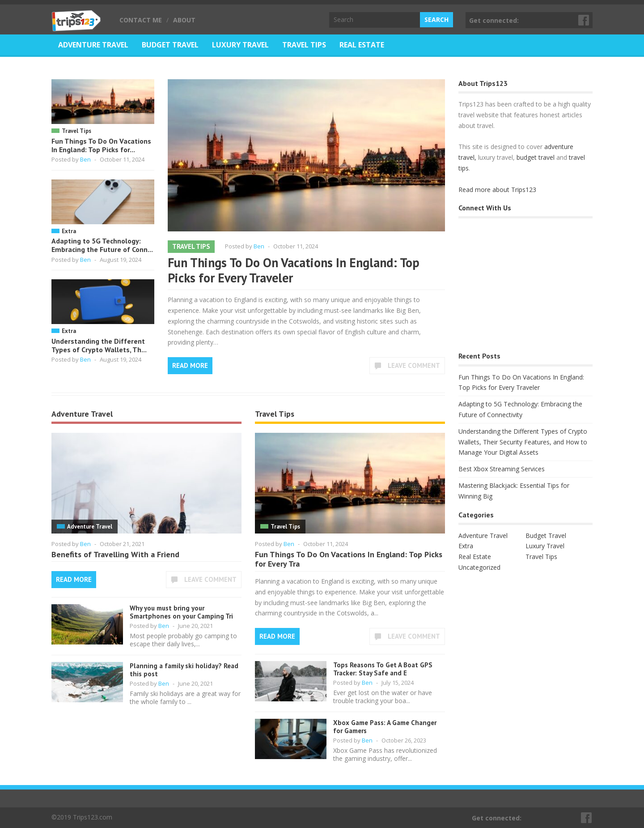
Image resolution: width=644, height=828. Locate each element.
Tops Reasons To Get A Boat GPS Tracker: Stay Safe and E (383, 669)
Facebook (584, 20)
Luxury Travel (240, 45)
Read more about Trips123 (497, 190)
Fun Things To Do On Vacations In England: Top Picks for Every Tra (349, 559)
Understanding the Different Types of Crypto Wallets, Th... (99, 345)
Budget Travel (170, 45)
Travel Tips (304, 45)
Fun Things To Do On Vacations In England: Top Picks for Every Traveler (294, 270)
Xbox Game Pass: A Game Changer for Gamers (385, 727)
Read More (190, 365)
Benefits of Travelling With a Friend (115, 554)
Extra (69, 231)
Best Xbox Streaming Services (502, 469)
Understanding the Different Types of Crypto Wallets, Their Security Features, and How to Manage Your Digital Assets (523, 442)
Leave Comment (414, 365)
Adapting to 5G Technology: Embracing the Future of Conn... (102, 245)
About (184, 20)
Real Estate (362, 45)
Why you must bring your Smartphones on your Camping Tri (181, 612)
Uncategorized (479, 567)
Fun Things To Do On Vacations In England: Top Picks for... (101, 145)
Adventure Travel (93, 45)
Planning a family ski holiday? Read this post (184, 670)
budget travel (536, 157)
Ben (85, 159)
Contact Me (141, 20)
